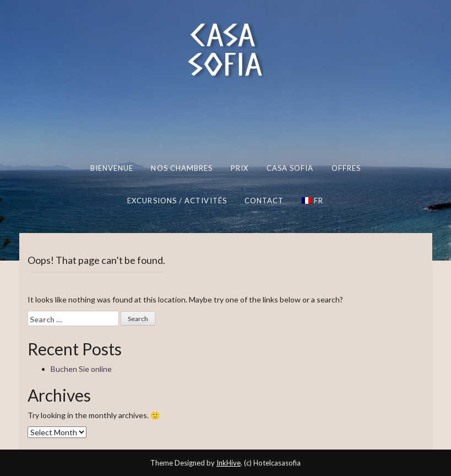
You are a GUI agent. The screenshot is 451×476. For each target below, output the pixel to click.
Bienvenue (112, 168)
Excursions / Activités (177, 200)
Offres (346, 168)
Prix (240, 168)
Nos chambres (182, 168)
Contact (264, 200)
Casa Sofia (290, 168)
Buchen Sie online (81, 369)
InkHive (229, 463)
